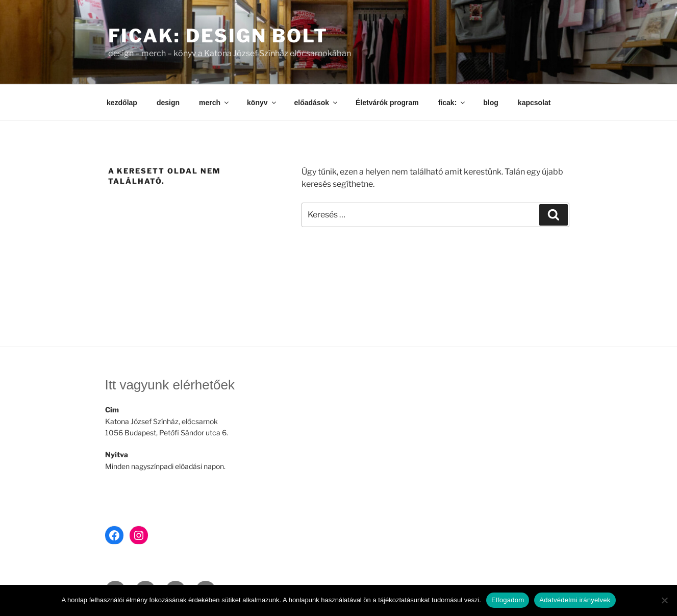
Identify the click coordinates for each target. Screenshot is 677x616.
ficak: (453, 103)
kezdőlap (122, 103)
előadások (317, 103)
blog (491, 103)
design (168, 103)
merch (215, 103)
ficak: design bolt (218, 36)
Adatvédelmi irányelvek (575, 600)
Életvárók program (387, 103)
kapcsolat (534, 103)
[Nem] (664, 600)
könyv (262, 103)
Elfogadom (508, 600)
